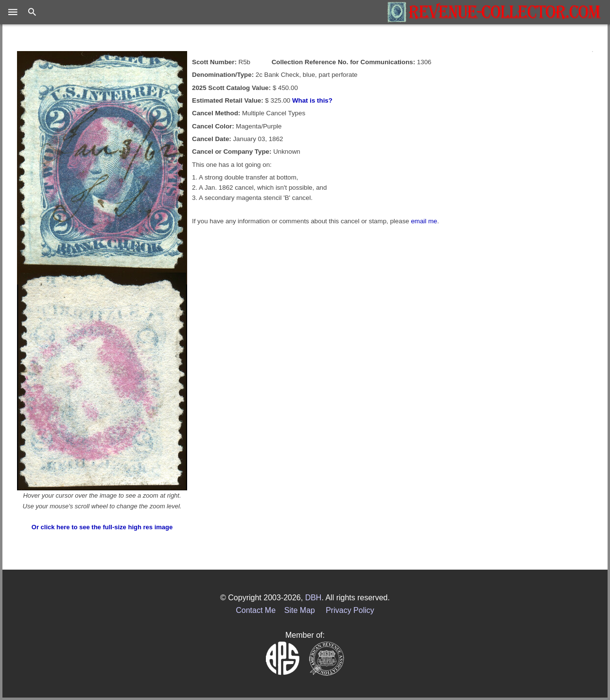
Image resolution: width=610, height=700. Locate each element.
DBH (314, 598)
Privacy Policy (350, 610)
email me (424, 221)
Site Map (300, 610)
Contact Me (256, 610)
